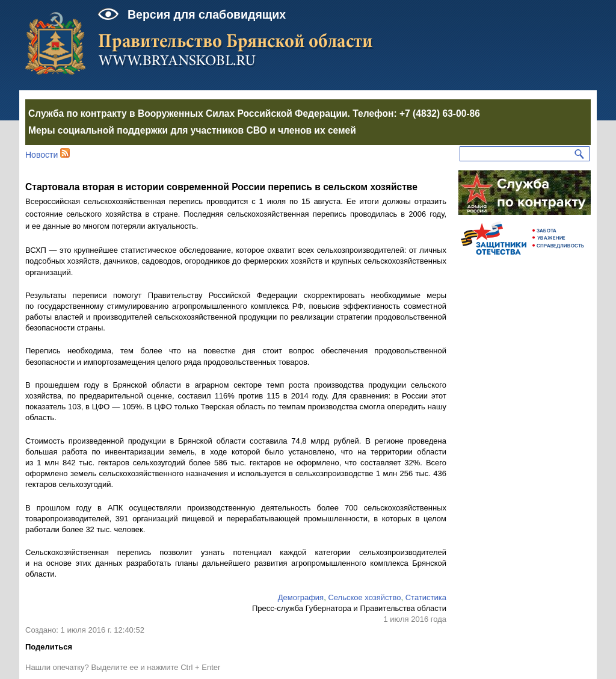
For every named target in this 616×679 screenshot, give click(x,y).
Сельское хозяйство (364, 597)
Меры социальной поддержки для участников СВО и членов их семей (192, 130)
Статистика (426, 597)
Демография (301, 597)
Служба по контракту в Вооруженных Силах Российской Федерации (188, 113)
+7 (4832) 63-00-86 (440, 113)
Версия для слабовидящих (207, 14)
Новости (42, 155)
